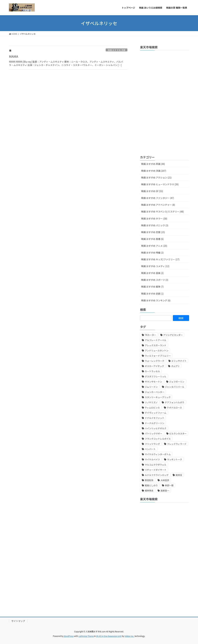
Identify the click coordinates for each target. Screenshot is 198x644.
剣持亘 (179, 475)
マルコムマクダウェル (155, 465)
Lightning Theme (86, 636)
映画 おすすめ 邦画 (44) (153, 164)
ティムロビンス (152, 408)
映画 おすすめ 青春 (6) (152, 239)
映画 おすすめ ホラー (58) (154, 219)
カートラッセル (152, 371)
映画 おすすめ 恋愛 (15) (153, 232)
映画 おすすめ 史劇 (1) (152, 294)
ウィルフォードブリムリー (158, 356)
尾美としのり (151, 485)
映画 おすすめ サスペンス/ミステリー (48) (162, 212)
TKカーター (150, 335)
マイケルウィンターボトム (158, 454)
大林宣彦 (165, 480)
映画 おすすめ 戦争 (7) (152, 287)
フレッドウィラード (177, 444)
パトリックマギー (153, 434)
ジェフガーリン (177, 382)
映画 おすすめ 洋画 (117, 50)
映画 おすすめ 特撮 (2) (152, 253)
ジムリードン (151, 387)
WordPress (69, 636)
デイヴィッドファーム (156, 413)
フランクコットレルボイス (158, 439)
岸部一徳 (169, 485)
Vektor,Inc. (129, 636)
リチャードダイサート (156, 470)
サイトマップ (18, 621)
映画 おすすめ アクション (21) (156, 177)
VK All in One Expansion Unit (109, 636)
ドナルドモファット (155, 418)
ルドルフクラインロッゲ (157, 475)
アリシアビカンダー (173, 335)
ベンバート (150, 449)
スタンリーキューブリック (158, 397)
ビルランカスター (178, 434)
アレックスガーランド (156, 345)
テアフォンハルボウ (174, 402)
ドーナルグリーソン (155, 423)
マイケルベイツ (152, 459)
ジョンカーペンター (155, 392)
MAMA (14, 56)
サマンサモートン (153, 382)
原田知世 (149, 480)
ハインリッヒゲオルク (156, 428)
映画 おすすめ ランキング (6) (156, 300)
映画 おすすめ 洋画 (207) (154, 171)
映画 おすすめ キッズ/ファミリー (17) (160, 259)
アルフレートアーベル (155, 340)
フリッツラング (152, 444)
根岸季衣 (149, 491)
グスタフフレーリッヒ (156, 376)
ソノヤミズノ (151, 402)
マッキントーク (175, 459)
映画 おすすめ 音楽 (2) (152, 273)
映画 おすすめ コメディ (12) (155, 266)
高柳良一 (165, 491)
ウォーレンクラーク (155, 361)
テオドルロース (174, 408)
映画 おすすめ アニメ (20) (154, 246)
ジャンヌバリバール (175, 387)
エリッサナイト (179, 361)
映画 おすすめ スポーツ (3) (155, 280)
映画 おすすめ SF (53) (152, 191)
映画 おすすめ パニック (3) (155, 225)
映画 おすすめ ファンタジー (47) (158, 198)
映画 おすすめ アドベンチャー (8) (158, 205)
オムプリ (175, 366)
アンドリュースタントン (157, 351)
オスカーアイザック (154, 366)
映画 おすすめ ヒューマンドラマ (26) (160, 184)
